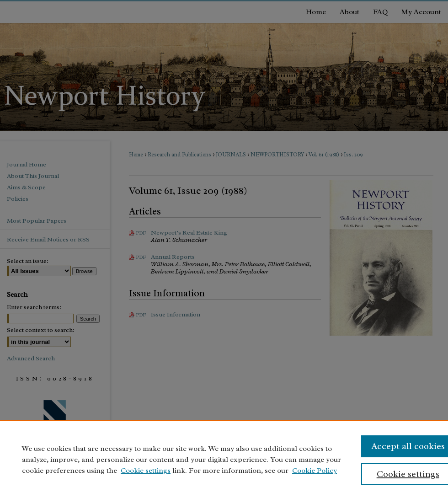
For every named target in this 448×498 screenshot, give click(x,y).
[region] (224, 459)
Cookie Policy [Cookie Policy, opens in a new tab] (315, 471)
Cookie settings (146, 471)
